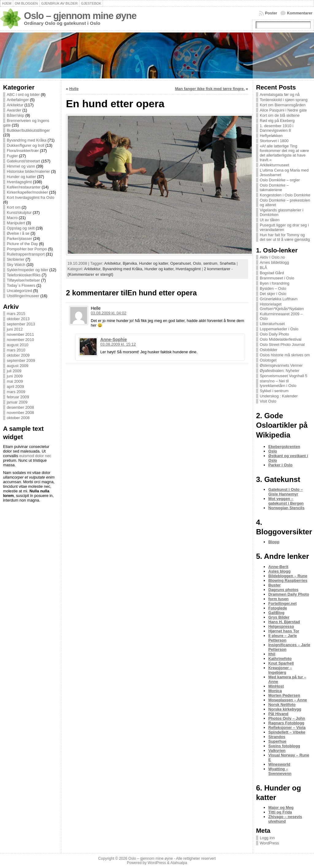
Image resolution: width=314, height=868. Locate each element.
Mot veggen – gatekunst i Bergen (286, 501)
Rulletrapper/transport (26, 254)
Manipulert (16, 223)
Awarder (14, 110)
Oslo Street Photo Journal (282, 345)
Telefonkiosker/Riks (24, 275)
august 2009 (17, 366)
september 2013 (21, 324)
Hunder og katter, (160, 269)
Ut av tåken (270, 220)
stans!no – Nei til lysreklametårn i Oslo (278, 383)
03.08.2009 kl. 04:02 (109, 313)
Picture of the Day (22, 244)
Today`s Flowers (21, 285)
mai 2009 (15, 381)
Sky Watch (16, 265)
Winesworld (279, 764)
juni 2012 (15, 329)
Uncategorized (19, 291)
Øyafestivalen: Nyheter (280, 371)
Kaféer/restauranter (24, 187)
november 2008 (20, 413)
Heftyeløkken (271, 136)
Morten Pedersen (284, 695)
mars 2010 (16, 350)
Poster (271, 13)
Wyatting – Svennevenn (280, 771)
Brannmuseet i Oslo (277, 278)
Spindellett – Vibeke (287, 732)
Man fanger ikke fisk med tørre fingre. (210, 89)
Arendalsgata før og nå (280, 95)
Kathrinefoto (280, 659)
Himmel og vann (21, 166)
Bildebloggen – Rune (288, 576)
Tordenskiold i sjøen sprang (284, 100)
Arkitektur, (93, 269)
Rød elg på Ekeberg (277, 121)
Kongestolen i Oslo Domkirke (285, 195)
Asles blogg (280, 571)
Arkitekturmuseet (274, 165)
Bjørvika (130, 263)
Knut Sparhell (281, 663)
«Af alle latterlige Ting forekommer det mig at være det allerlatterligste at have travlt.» (284, 153)
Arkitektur (15, 105)
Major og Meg (281, 807)
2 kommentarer (217, 269)
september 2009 (21, 360)
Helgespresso (281, 626)
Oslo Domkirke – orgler (280, 180)
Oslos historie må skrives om (285, 355)
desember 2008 (20, 407)
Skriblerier (16, 259)
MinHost (276, 686)
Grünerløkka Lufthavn (279, 299)
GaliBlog (276, 613)
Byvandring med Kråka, (124, 269)
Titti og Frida (280, 812)
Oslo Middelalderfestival (281, 339)
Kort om (14, 207)
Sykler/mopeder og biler (27, 270)
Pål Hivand (278, 714)
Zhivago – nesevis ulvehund (285, 819)
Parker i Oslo (280, 465)
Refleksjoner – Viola (287, 728)
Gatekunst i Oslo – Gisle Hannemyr (285, 492)
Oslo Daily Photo (274, 334)
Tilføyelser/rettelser (23, 280)
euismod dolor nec (35, 456)
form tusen (278, 599)
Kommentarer (300, 13)
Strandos (277, 737)
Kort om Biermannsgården (283, 105)
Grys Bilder (279, 617)
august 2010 (17, 345)
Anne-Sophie (114, 339)
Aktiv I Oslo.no (272, 257)
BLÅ (263, 268)
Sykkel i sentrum (274, 391)
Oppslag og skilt (21, 228)
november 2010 (20, 340)
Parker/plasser (19, 239)
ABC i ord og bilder (23, 95)
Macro (12, 218)
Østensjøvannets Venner (281, 365)
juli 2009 (14, 371)
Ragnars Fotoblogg (286, 723)
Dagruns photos (283, 590)
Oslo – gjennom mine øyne (80, 16)
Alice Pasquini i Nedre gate (283, 110)
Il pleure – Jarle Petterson (283, 638)
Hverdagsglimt (19, 182)
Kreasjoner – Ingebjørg (280, 670)
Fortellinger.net (282, 603)
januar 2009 (17, 402)
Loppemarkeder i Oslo (279, 329)
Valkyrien (277, 750)
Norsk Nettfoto (282, 705)
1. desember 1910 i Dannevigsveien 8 (277, 128)
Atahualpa (179, 863)
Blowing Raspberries (288, 580)
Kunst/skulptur (19, 212)
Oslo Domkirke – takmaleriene (274, 188)
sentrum (210, 263)
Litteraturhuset (272, 324)
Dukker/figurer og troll (25, 145)
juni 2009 (15, 376)
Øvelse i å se (18, 233)
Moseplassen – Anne (288, 700)
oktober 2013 (18, 319)
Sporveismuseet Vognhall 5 (283, 376)
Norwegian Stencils (286, 508)
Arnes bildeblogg (274, 262)
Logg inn (267, 838)
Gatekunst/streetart (23, 161)
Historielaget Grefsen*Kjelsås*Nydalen (282, 306)
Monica (275, 691)
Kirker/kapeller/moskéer (27, 192)
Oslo (197, 263)
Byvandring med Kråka (27, 140)
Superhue (277, 741)
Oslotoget (268, 360)
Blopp (274, 542)
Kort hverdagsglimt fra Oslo (31, 197)
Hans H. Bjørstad (284, 622)
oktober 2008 (18, 418)
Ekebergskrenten (284, 447)
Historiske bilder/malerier (28, 171)
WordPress (269, 843)
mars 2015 (16, 314)
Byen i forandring (275, 283)
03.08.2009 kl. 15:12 (118, 344)
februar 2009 (18, 397)
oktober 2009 (18, 355)
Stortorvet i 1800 (274, 141)
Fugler (12, 156)
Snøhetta (228, 263)
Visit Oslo (268, 401)
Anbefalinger (18, 100)
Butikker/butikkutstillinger (28, 130)
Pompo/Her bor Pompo (27, 249)
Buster (275, 585)
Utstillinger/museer (23, 296)
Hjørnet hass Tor (284, 631)
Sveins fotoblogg (284, 746)
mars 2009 (16, 392)
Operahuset (180, 263)
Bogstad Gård (272, 273)
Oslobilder (269, 350)
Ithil (272, 654)
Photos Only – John (287, 718)
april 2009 (15, 387)
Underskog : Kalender (279, 396)
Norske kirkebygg (285, 709)
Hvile (74, 89)
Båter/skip (15, 115)
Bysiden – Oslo (273, 288)
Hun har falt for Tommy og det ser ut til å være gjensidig (285, 237)
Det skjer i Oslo (273, 294)
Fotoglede (278, 608)
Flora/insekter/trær (23, 151)
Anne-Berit (278, 567)
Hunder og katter (21, 177)
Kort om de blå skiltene (280, 115)
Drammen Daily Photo (289, 594)
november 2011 (20, 334)
